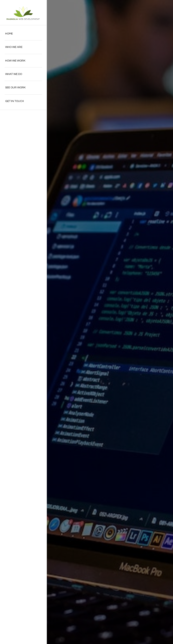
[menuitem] (23, 34)
